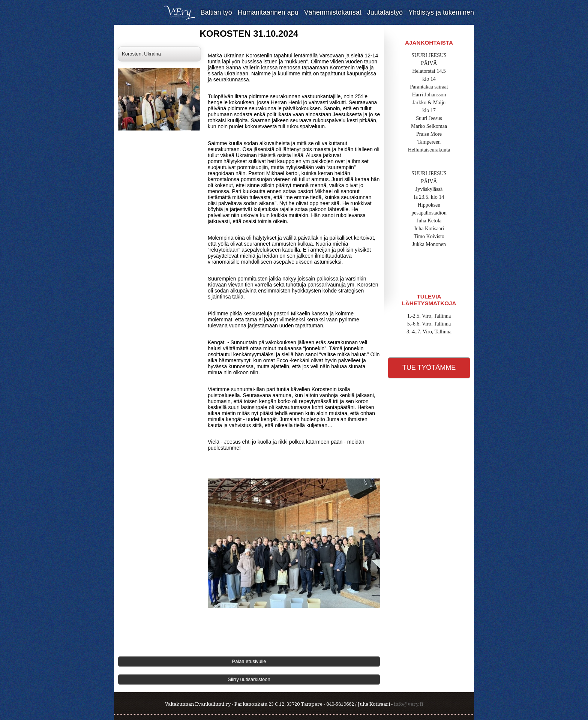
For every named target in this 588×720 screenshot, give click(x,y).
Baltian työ (216, 12)
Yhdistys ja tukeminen (441, 12)
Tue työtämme (429, 367)
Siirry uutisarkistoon (249, 679)
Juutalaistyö (385, 12)
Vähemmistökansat (333, 12)
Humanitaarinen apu (268, 12)
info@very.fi (408, 704)
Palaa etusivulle (249, 661)
